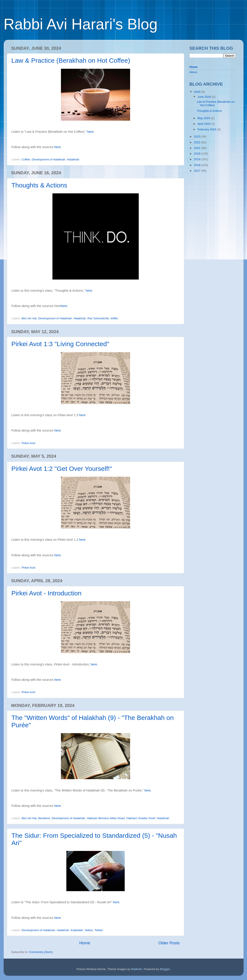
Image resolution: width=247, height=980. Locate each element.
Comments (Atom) (41, 952)
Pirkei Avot (29, 443)
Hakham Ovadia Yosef (141, 818)
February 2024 (207, 129)
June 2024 (205, 97)
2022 (198, 142)
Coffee (26, 159)
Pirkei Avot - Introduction (47, 593)
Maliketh (137, 969)
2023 (198, 137)
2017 (198, 171)
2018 (198, 165)
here (91, 132)
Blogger (165, 969)
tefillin (114, 318)
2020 (198, 154)
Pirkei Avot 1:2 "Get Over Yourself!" (62, 469)
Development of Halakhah (49, 159)
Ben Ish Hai (29, 318)
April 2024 (205, 124)
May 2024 (204, 118)
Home (85, 943)
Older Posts (169, 943)
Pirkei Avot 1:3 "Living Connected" (60, 344)
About (193, 72)
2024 (198, 92)
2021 (198, 148)
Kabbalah (77, 930)
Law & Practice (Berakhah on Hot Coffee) (71, 60)
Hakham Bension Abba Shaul (106, 818)
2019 (198, 159)
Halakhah (73, 159)
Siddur (89, 930)
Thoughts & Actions (39, 185)
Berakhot (44, 818)
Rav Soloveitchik (98, 318)
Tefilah (99, 930)
